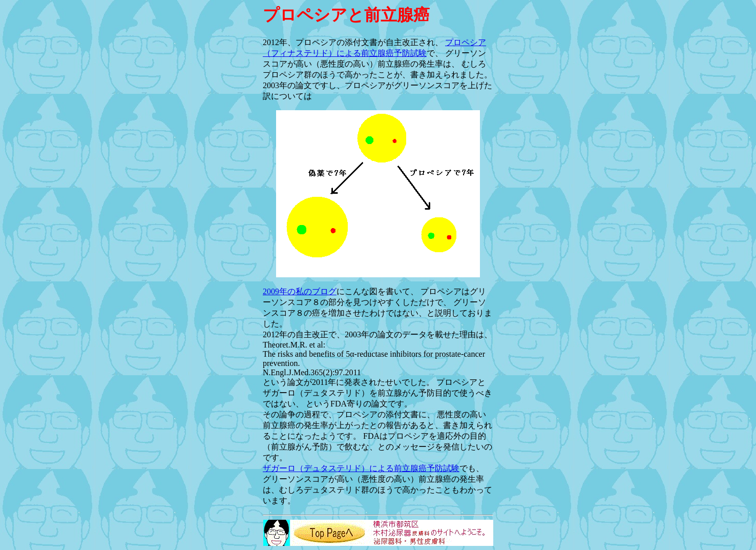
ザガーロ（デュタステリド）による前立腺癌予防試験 (361, 468)
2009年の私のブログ (300, 291)
